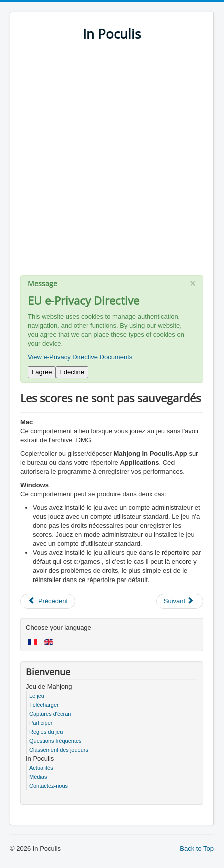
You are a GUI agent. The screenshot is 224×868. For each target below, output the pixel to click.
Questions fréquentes (56, 741)
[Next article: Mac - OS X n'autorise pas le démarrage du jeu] (180, 601)
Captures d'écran (50, 714)
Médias (38, 777)
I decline (72, 372)
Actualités (41, 768)
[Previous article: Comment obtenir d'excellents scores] (48, 601)
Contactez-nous (49, 786)
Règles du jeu (46, 732)
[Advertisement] (112, 163)
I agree (42, 372)
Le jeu (37, 696)
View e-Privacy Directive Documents (80, 357)
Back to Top (197, 849)
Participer (41, 723)
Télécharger (44, 705)
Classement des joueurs (59, 750)
